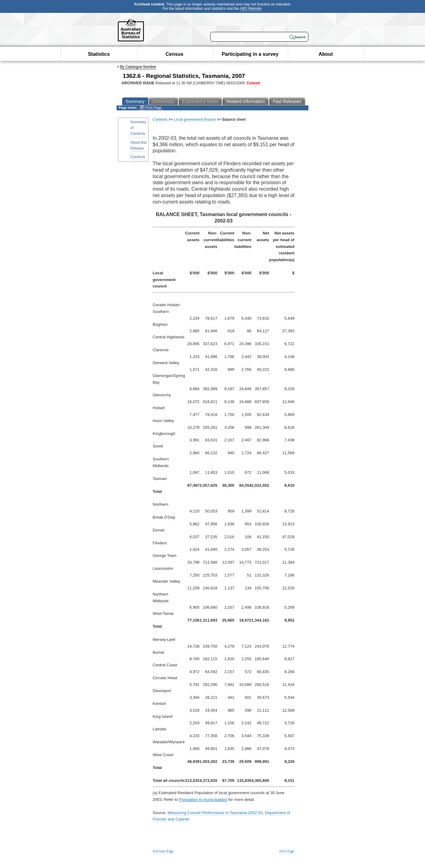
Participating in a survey (250, 54)
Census (175, 54)
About (326, 54)
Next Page (287, 851)
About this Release (139, 145)
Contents (138, 157)
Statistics (99, 54)
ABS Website (251, 9)
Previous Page (163, 851)
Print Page (151, 108)
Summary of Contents (138, 128)
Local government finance (195, 120)
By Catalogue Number (138, 67)
